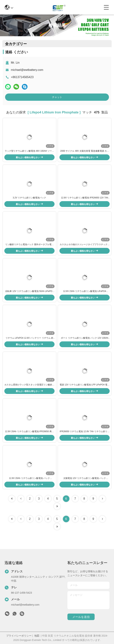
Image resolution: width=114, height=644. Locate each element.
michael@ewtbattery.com (27, 70)
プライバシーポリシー (19, 636)
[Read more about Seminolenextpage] (102, 519)
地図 (37, 636)
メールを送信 (81, 617)
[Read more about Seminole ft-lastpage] (57, 527)
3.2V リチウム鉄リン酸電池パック (29, 198)
